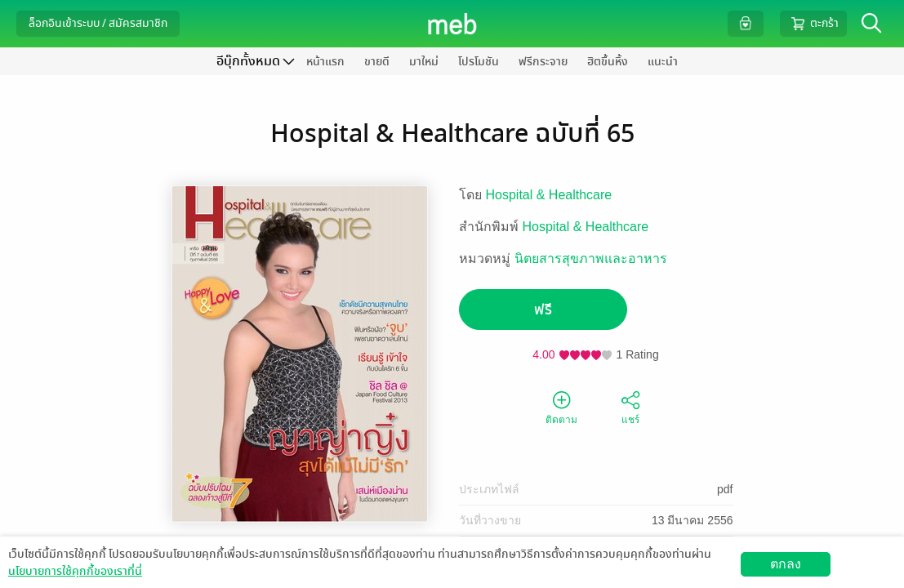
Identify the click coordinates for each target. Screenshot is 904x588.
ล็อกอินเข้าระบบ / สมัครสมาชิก (98, 23)
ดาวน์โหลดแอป (107, 575)
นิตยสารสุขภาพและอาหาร (591, 258)
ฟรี (543, 310)
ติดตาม (561, 407)
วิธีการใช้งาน (796, 575)
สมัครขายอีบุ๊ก (710, 575)
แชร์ (630, 407)
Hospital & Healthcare (549, 195)
